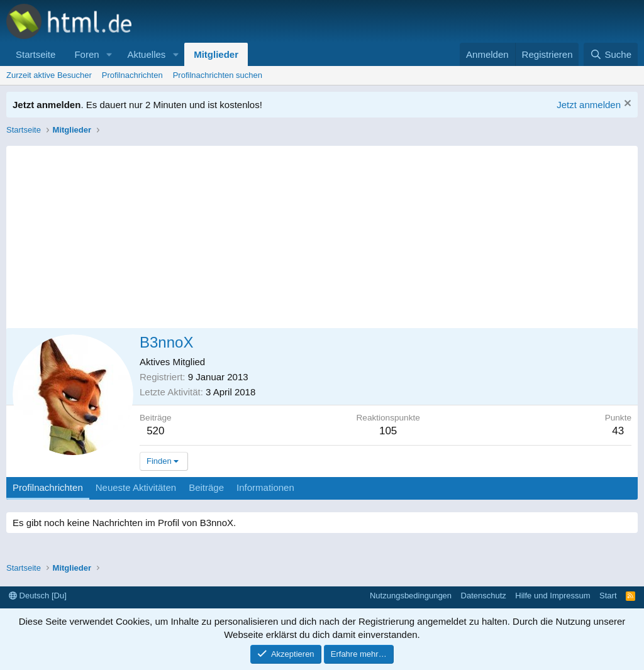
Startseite (36, 54)
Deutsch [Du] (38, 596)
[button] (109, 54)
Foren (86, 54)
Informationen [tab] (265, 487)
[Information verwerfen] (626, 105)
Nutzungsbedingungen (411, 596)
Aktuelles (146, 54)
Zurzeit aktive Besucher (49, 75)
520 (155, 431)
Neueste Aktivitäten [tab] (136, 487)
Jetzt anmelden (589, 105)
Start (608, 596)
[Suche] (611, 54)
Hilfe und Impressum (552, 596)
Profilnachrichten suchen (218, 75)
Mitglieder (216, 54)
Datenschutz (484, 596)
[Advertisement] (322, 234)
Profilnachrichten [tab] (48, 487)
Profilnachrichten (132, 75)
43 (618, 431)
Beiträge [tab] (206, 487)
